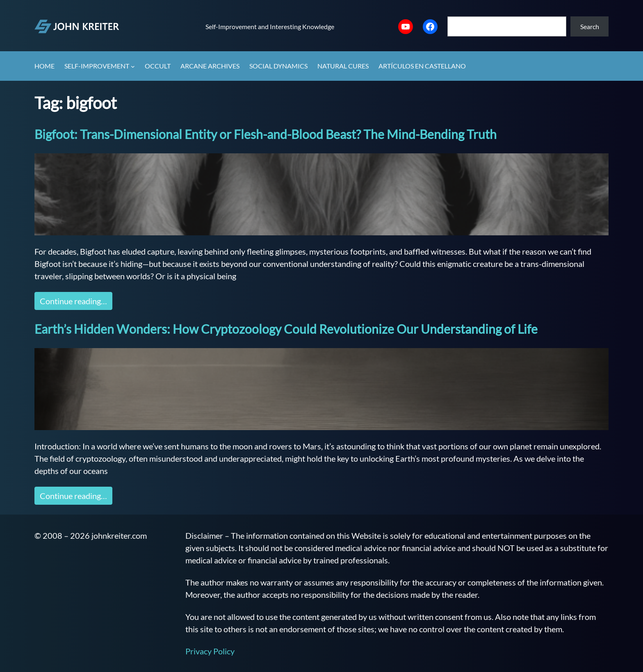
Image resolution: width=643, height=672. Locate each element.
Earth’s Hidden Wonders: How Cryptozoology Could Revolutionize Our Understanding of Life (286, 329)
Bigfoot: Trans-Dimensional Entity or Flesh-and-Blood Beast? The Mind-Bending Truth (266, 134)
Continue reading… (73, 301)
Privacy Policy (210, 651)
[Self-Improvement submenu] (133, 66)
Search (590, 26)
